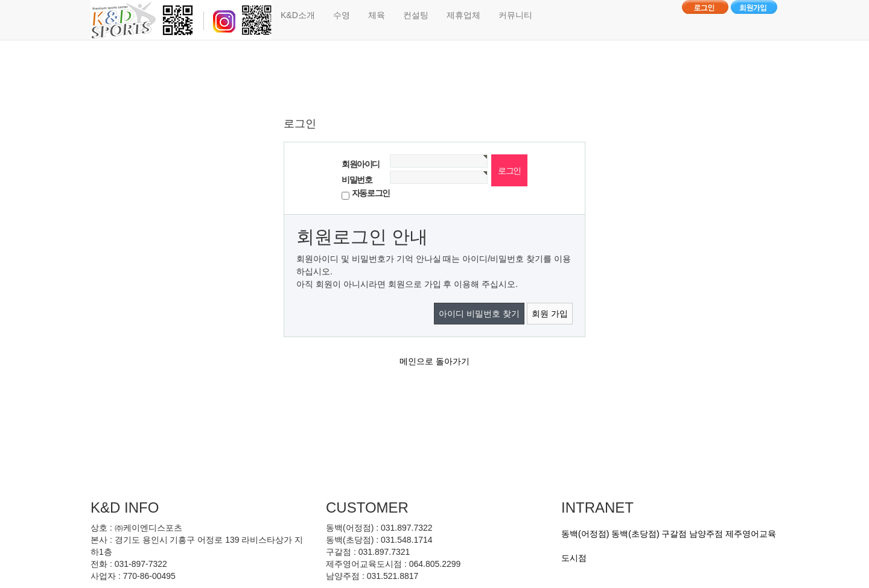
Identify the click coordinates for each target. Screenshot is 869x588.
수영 (342, 15)
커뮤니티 (515, 15)
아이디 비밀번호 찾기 (479, 314)
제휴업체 (463, 15)
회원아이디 (361, 164)
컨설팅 (416, 15)
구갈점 (674, 534)
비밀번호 (357, 180)
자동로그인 (371, 193)
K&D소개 (298, 15)
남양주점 (706, 534)
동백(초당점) (635, 534)
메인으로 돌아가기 (434, 361)
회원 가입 (550, 314)
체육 (377, 15)
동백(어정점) (585, 534)
